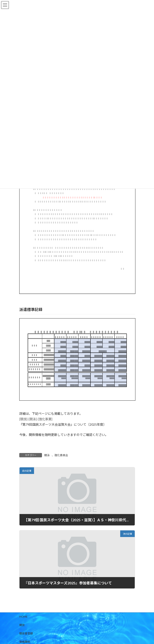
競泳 (47, 455)
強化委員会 (61, 455)
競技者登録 (26, 633)
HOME (23, 617)
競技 (22, 625)
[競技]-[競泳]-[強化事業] (36, 419)
